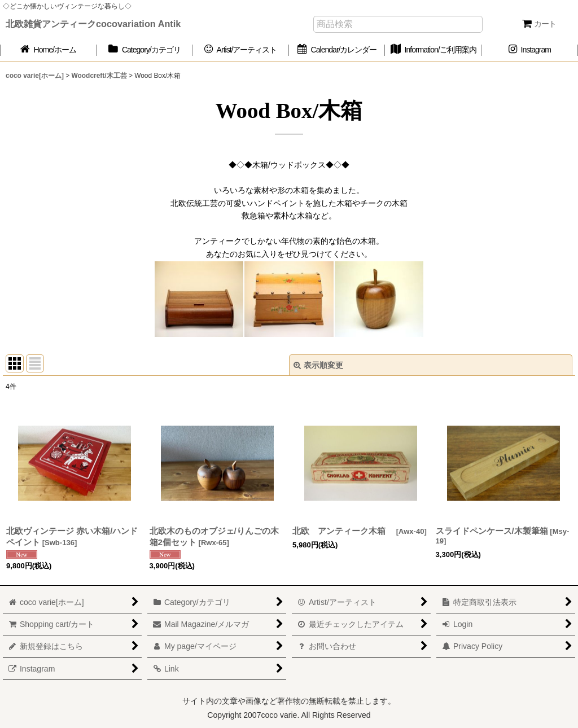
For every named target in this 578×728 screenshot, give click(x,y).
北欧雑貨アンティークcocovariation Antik (93, 24)
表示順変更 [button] (318, 365)
